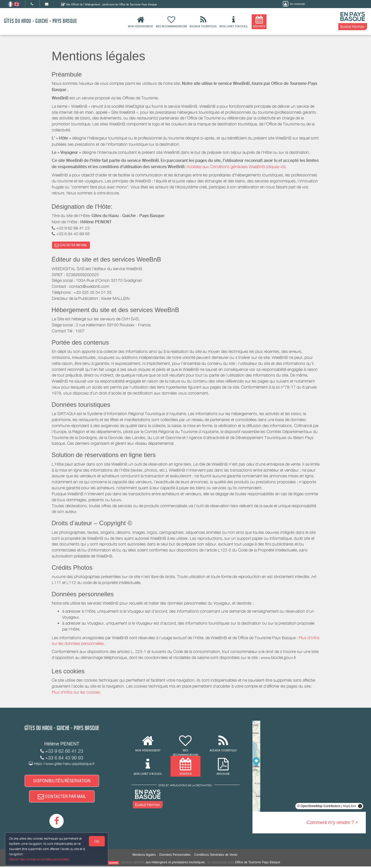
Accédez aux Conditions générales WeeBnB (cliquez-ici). (236, 167)
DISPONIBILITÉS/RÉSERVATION (62, 781)
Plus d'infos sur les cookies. (76, 693)
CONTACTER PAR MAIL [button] (71, 245)
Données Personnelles (175, 856)
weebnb (113, 864)
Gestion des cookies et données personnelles (40, 859)
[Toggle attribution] (360, 807)
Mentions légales (144, 856)
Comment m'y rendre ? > (332, 823)
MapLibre (349, 807)
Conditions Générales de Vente (216, 856)
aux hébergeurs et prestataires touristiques (175, 864)
